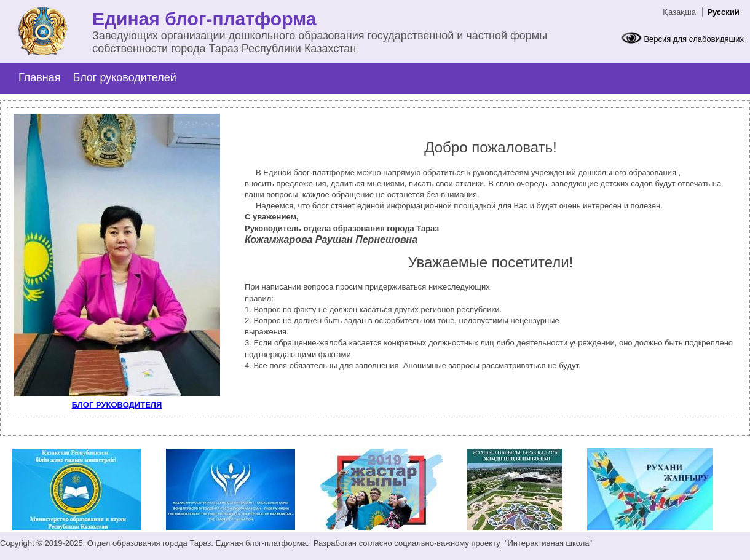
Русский (723, 12)
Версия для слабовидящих (694, 39)
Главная (40, 77)
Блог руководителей (125, 77)
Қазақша (679, 12)
